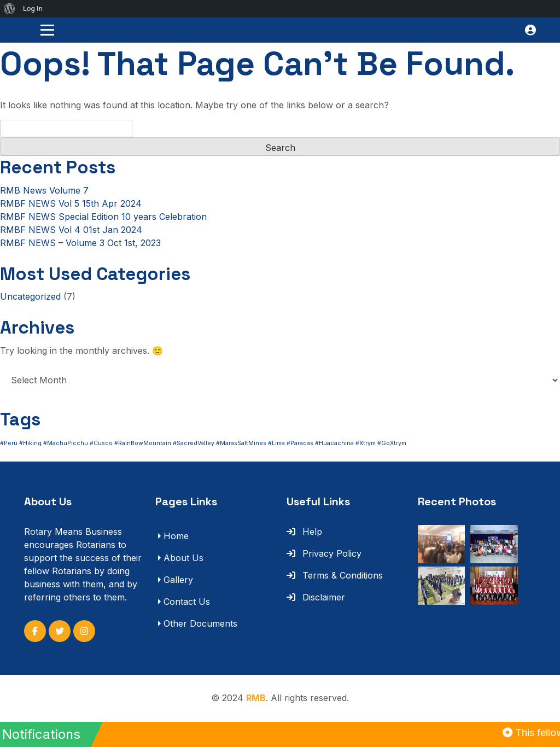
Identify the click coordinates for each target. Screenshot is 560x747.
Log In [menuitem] (33, 8)
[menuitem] (10, 9)
